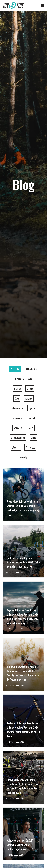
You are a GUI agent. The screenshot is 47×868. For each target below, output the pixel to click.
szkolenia (18, 428)
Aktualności (31, 369)
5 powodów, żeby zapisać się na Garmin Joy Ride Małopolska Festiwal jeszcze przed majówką (23, 506)
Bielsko (17, 389)
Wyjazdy (16, 447)
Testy (31, 428)
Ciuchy (30, 389)
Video (33, 438)
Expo (17, 398)
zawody (23, 457)
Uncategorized (18, 438)
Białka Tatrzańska (23, 379)
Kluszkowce (17, 408)
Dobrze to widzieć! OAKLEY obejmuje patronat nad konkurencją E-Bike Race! (20, 845)
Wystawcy (30, 447)
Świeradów (17, 418)
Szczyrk (32, 418)
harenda (29, 398)
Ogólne (32, 408)
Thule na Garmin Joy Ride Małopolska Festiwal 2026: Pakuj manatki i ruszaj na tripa (23, 562)
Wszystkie (15, 369)
